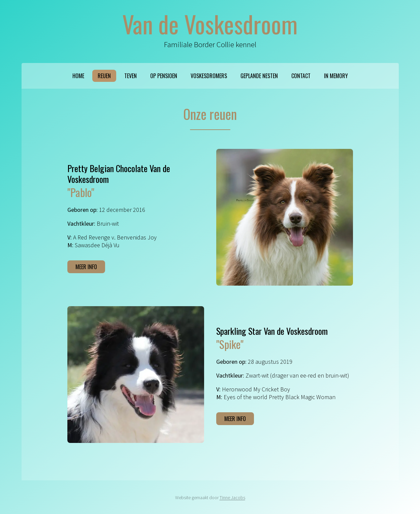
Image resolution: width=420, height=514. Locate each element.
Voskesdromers (209, 76)
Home (78, 76)
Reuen (104, 76)
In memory (336, 76)
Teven (131, 76)
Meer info (86, 267)
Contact (301, 76)
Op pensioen (164, 76)
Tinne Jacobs (232, 497)
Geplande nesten (259, 76)
